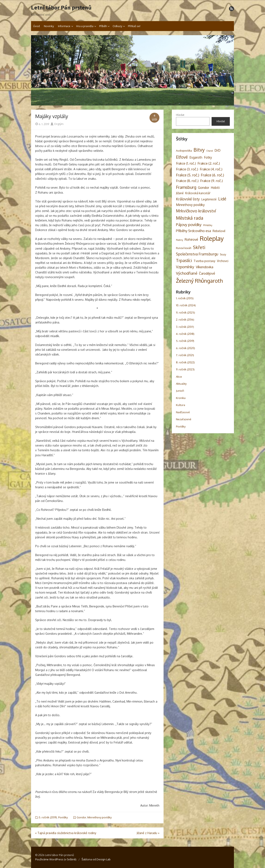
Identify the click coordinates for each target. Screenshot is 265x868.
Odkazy (117, 26)
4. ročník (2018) (185, 334)
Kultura (181, 405)
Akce (179, 377)
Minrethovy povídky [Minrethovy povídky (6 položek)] (190, 205)
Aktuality (181, 384)
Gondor (81, 817)
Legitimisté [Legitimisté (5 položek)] (209, 199)
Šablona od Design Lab (96, 859)
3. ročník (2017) (185, 327)
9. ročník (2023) (185, 369)
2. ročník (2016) (185, 320)
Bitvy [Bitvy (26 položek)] (199, 150)
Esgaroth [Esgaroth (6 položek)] (196, 157)
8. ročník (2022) (185, 362)
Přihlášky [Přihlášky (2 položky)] (208, 225)
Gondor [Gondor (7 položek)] (204, 187)
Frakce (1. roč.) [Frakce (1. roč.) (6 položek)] (186, 163)
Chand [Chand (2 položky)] (210, 151)
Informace (64, 26)
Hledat (180, 115)
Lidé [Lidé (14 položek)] (222, 199)
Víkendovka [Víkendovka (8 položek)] (205, 267)
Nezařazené (184, 419)
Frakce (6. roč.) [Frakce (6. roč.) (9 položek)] (212, 175)
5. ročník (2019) (48, 817)
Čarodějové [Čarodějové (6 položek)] (207, 273)
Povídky (63, 817)
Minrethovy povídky (99, 817)
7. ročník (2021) (185, 355)
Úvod (36, 26)
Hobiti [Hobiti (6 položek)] (215, 188)
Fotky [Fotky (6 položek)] (208, 157)
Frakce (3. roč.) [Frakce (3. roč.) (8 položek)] (187, 169)
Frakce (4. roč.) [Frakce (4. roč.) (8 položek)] (211, 169)
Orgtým (57, 124)
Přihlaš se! (134, 26)
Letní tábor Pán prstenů (61, 8)
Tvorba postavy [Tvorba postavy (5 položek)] (204, 261)
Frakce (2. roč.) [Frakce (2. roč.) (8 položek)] (209, 163)
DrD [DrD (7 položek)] (217, 150)
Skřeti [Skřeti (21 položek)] (199, 247)
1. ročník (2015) (185, 298)
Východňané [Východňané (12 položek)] (187, 273)
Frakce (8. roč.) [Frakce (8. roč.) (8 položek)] (187, 181)
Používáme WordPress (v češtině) (56, 859)
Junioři (180, 391)
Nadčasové (183, 412)
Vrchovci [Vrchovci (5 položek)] (223, 261)
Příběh (103, 26)
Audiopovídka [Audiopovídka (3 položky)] (184, 151)
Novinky (49, 26)
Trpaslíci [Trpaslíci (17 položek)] (184, 260)
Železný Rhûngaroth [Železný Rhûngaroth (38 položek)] (199, 281)
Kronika (181, 398)
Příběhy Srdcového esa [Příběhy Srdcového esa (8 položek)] (193, 231)
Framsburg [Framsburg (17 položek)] (186, 187)
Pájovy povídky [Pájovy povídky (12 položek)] (189, 224)
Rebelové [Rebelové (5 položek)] (219, 231)
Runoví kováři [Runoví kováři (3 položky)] (184, 248)
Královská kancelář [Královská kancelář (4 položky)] (198, 193)
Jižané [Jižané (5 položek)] (180, 193)
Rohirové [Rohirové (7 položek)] (191, 239)
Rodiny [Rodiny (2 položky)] (179, 240)
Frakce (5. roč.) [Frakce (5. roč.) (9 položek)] (188, 175)
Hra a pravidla (85, 26)
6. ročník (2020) (185, 348)
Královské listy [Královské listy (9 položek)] (188, 199)
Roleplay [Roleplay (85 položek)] (212, 238)
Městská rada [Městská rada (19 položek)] (190, 218)
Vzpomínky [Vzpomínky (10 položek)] (185, 267)
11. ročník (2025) (185, 312)
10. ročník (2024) (186, 305)
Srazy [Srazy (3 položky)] (223, 254)
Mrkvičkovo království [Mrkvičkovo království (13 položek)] (196, 211)
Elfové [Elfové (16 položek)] (182, 157)
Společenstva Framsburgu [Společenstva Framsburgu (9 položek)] (197, 254)
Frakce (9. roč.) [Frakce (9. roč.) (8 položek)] (211, 181)
